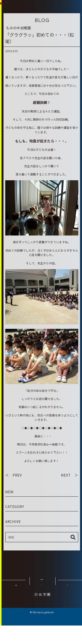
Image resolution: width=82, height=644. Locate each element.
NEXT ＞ (70, 475)
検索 (73, 537)
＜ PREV (14, 475)
